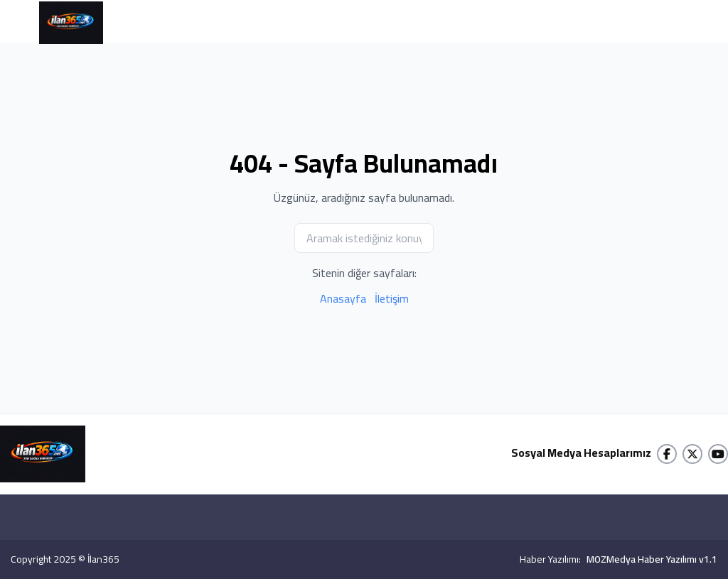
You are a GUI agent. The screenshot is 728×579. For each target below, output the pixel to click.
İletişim (392, 298)
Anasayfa (343, 298)
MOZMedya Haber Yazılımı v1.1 (652, 559)
